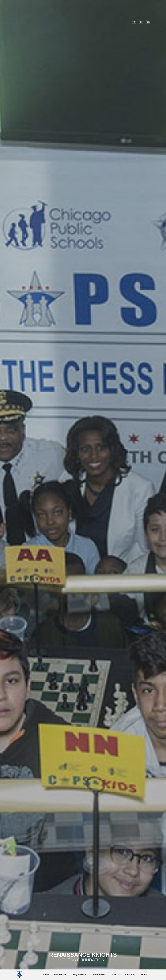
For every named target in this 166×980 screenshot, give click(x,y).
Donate (143, 975)
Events (117, 975)
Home (46, 975)
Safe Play (130, 975)
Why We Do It (81, 975)
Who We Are (61, 975)
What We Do (100, 975)
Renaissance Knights (83, 955)
